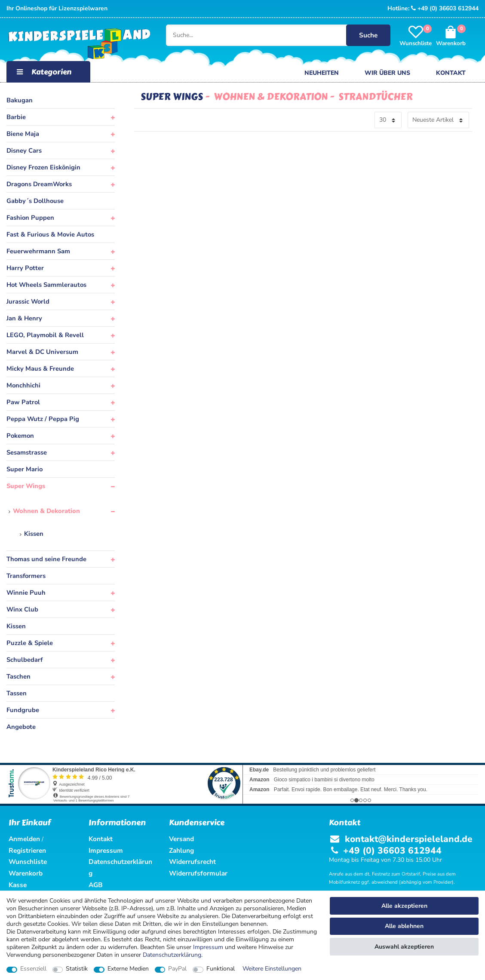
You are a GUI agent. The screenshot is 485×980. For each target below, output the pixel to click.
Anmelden (24, 839)
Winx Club (22, 609)
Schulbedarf (25, 660)
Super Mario (25, 469)
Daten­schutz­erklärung (172, 955)
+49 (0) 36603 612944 (445, 8)
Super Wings (26, 486)
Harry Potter (25, 268)
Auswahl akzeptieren (404, 947)
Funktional (221, 969)
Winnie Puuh (26, 593)
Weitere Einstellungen (272, 969)
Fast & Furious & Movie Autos (50, 234)
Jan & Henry (24, 318)
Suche (368, 35)
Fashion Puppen (30, 218)
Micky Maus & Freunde (40, 369)
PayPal (177, 969)
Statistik (77, 969)
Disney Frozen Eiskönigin (43, 167)
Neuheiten (322, 73)
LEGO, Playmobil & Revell (45, 335)
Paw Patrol (23, 402)
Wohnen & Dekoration (46, 511)
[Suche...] (277, 35)
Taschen (18, 676)
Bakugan (20, 100)
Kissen (34, 534)
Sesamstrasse (27, 452)
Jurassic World (28, 301)
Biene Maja (23, 134)
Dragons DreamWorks (39, 184)
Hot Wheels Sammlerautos (46, 285)
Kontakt (451, 73)
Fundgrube (23, 710)
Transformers (26, 576)
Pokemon (20, 436)
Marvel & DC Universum (42, 352)
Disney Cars (24, 151)
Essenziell (33, 969)
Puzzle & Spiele (30, 643)
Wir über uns (387, 73)
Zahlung (181, 850)
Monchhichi (23, 385)
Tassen (17, 693)
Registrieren (27, 850)
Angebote (21, 727)
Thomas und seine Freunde (46, 559)
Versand (181, 839)
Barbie (16, 117)
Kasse (18, 885)
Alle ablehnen (404, 926)
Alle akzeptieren (404, 906)
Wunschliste (28, 862)
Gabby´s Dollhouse (35, 201)
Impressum (208, 947)
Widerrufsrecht (192, 862)
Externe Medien (128, 969)
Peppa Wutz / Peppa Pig (43, 419)
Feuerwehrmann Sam (38, 251)
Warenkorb (26, 873)
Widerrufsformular (198, 873)
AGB (96, 885)
